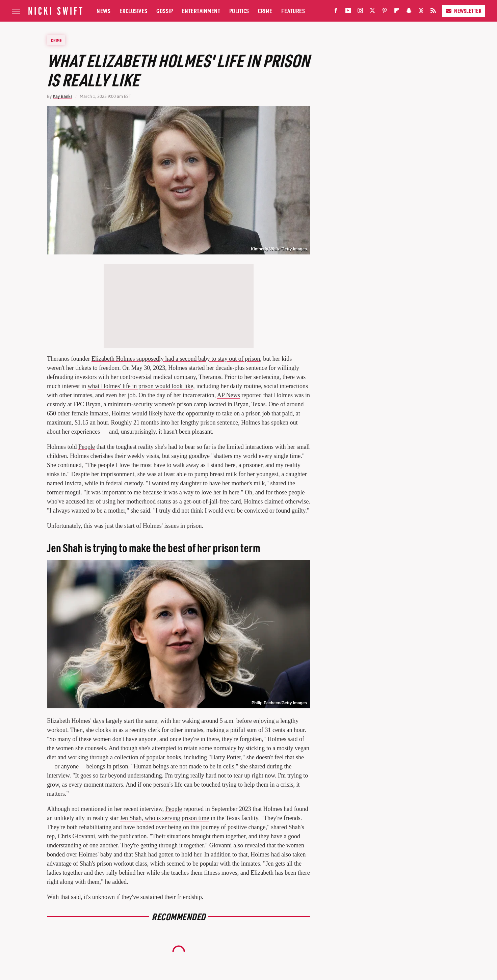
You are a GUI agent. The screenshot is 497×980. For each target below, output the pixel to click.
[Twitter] (372, 12)
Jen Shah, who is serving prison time (164, 818)
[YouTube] (348, 12)
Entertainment (201, 11)
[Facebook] (336, 12)
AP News (229, 395)
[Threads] (421, 12)
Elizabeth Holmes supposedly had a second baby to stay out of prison (176, 359)
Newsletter (463, 11)
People (87, 447)
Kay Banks (63, 96)
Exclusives (134, 11)
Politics (239, 11)
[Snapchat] (409, 12)
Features (293, 11)
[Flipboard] (397, 12)
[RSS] (433, 12)
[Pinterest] (385, 12)
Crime (265, 11)
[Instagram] (360, 12)
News (103, 11)
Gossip (165, 11)
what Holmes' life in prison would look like (140, 386)
